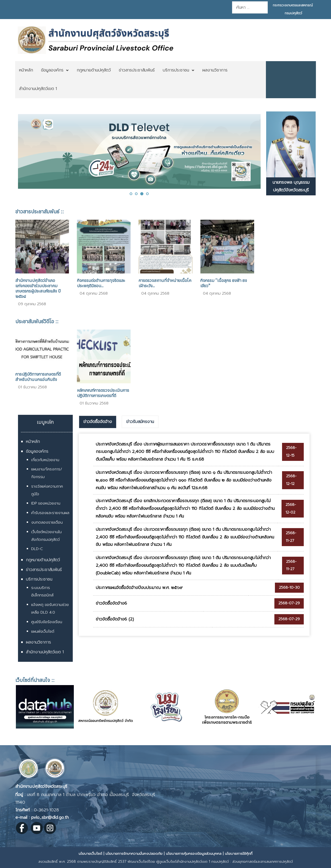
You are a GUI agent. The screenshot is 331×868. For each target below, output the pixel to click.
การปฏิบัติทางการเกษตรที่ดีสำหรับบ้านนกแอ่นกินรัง (38, 377)
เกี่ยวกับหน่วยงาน (45, 460)
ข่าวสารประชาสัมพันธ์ (44, 570)
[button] (131, 194)
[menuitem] (26, 70)
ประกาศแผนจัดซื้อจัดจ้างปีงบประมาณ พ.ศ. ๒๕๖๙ (139, 588)
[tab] (98, 422)
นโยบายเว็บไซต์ (90, 854)
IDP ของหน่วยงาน (46, 503)
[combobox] (250, 7)
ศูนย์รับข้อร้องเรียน (47, 622)
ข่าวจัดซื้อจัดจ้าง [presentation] (98, 422)
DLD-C (37, 549)
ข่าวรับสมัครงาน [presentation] (140, 422)
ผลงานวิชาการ (38, 642)
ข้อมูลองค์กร (37, 451)
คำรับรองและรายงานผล (50, 513)
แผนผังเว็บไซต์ (43, 631)
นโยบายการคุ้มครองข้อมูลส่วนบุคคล (194, 854)
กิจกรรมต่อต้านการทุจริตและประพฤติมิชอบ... (101, 283)
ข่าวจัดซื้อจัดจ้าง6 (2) (115, 619)
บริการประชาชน (39, 579)
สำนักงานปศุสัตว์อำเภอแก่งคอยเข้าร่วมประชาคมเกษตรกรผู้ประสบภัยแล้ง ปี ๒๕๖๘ (38, 288)
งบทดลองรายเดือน (47, 522)
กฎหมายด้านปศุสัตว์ (43, 560)
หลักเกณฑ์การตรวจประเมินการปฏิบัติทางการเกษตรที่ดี (103, 393)
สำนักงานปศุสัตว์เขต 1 (45, 652)
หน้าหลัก (33, 442)
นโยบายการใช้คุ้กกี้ (239, 854)
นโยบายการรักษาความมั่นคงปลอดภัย (134, 854)
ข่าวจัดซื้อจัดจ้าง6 (111, 603)
